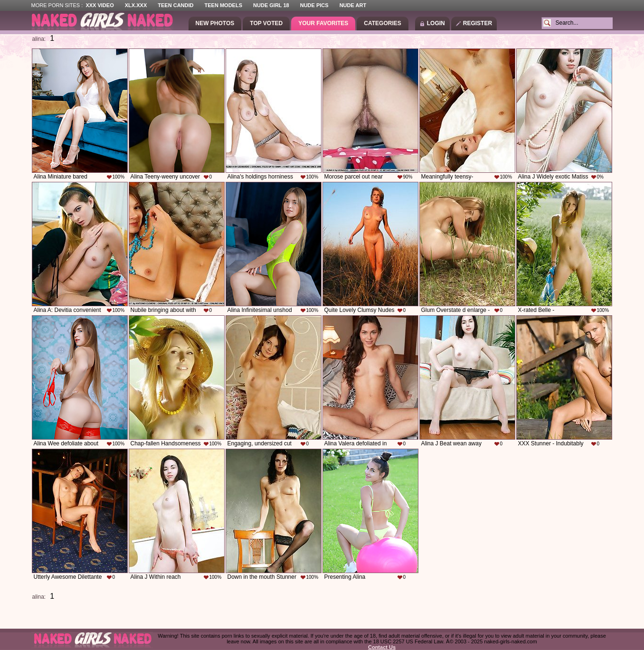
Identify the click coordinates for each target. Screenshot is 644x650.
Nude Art (353, 5)
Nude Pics (314, 5)
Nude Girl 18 (271, 5)
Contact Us (382, 647)
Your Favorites (323, 23)
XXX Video (99, 5)
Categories (382, 23)
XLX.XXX (136, 5)
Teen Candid (175, 5)
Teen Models (223, 5)
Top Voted (266, 23)
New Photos (215, 23)
